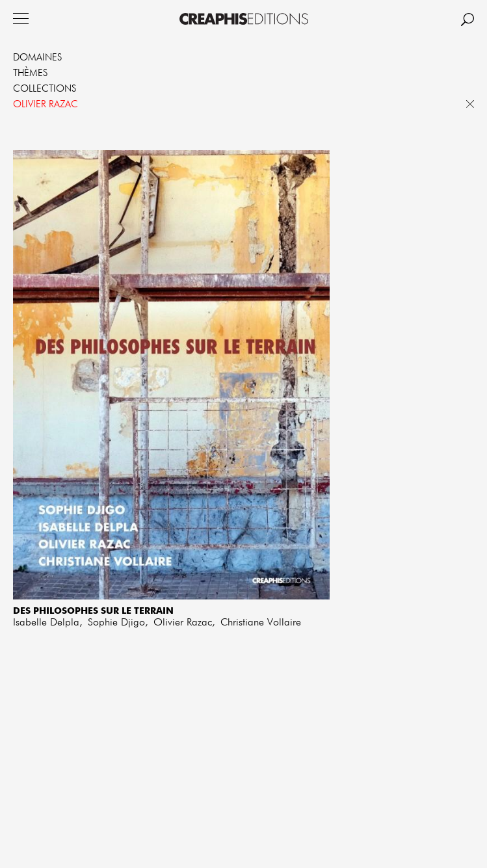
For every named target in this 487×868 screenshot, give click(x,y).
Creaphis (244, 19)
